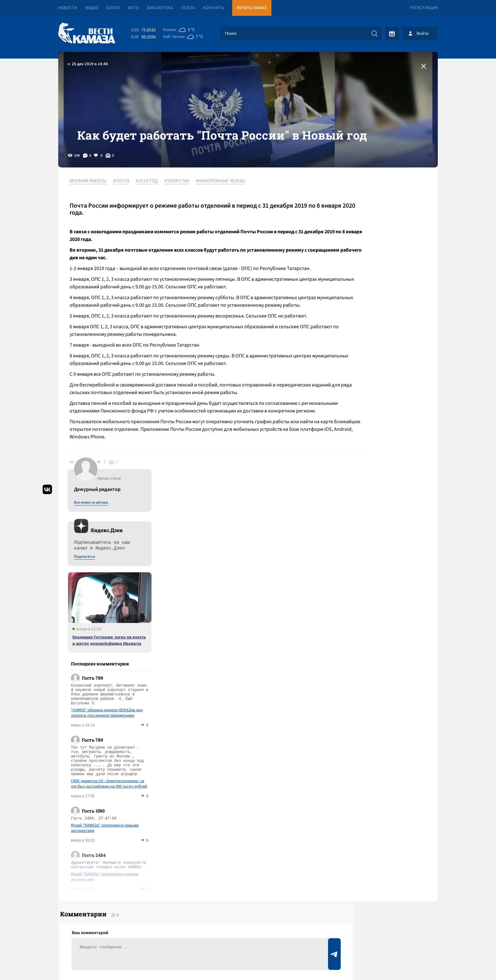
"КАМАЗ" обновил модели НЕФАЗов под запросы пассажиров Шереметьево (384, 426)
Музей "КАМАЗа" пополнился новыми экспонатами (381, 541)
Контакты (214, 8)
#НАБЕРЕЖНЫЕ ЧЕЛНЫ (225, 209)
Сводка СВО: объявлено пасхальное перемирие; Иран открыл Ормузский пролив (163, 807)
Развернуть (248, 938)
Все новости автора (368, 216)
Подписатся (361, 270)
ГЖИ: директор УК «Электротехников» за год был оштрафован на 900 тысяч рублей (386, 497)
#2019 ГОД (151, 209)
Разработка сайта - (414, 962)
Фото (133, 8)
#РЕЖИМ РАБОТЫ (93, 209)
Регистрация (424, 8)
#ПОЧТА (126, 209)
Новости (68, 8)
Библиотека (160, 8)
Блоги (113, 8)
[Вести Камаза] (87, 33)
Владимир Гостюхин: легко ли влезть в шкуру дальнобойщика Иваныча (386, 353)
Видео (92, 8)
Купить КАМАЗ (252, 8)
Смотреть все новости (267, 728)
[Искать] (375, 34)
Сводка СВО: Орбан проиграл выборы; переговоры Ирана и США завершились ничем (168, 784)
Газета (188, 8)
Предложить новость (375, 749)
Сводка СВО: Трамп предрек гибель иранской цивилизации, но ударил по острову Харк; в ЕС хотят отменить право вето (175, 834)
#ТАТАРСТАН (181, 209)
